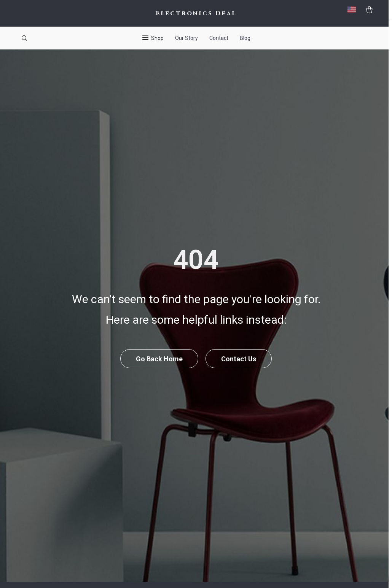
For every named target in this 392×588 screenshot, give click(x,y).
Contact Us (239, 371)
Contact (219, 38)
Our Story (186, 38)
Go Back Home (159, 371)
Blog (245, 38)
